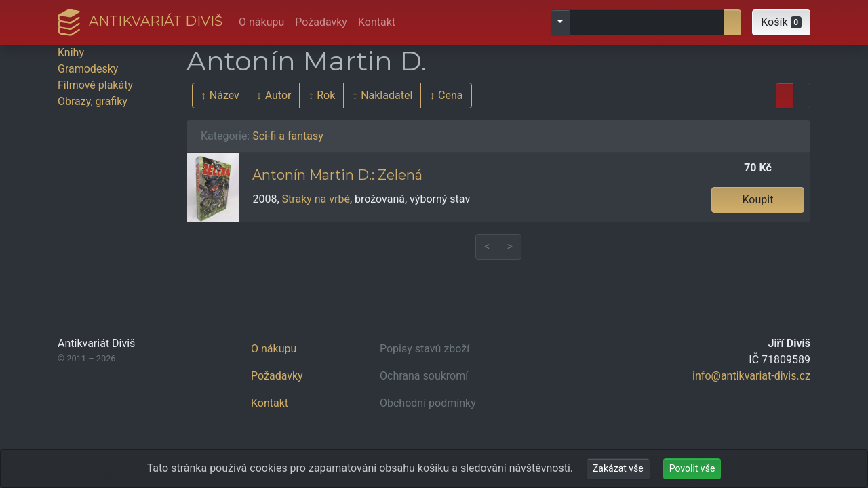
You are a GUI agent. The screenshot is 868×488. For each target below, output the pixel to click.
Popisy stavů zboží (425, 349)
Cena (450, 95)
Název (224, 95)
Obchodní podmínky (428, 403)
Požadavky (321, 22)
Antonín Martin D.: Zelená (337, 175)
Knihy (71, 53)
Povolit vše (692, 468)
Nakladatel (387, 95)
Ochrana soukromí (424, 376)
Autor (278, 95)
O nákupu (261, 22)
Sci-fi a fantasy (288, 136)
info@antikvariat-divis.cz (751, 376)
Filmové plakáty (95, 85)
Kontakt (377, 22)
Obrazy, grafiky (93, 101)
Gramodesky (88, 69)
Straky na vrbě (316, 199)
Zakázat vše (618, 468)
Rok (326, 95)
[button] (781, 22)
